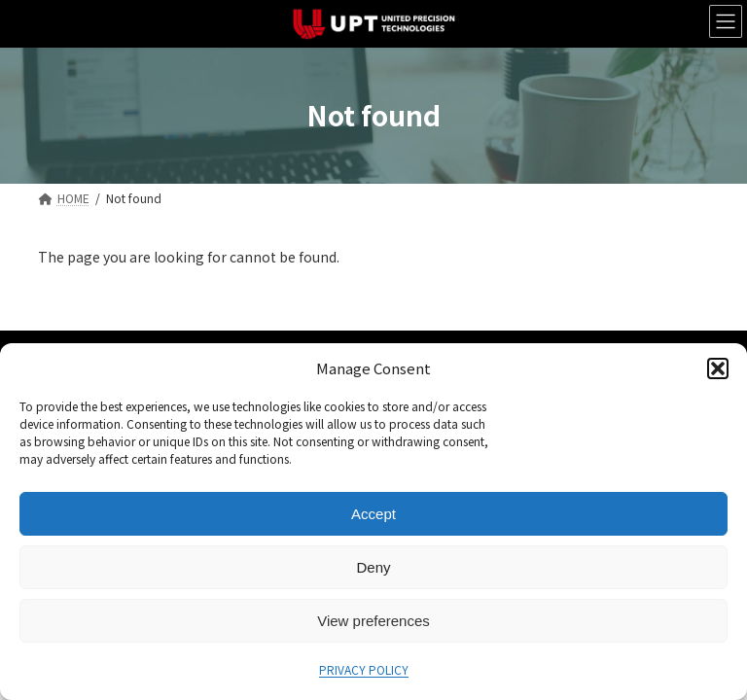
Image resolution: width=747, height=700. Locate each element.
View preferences (373, 621)
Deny (373, 567)
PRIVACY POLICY (364, 669)
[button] (718, 368)
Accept (373, 514)
